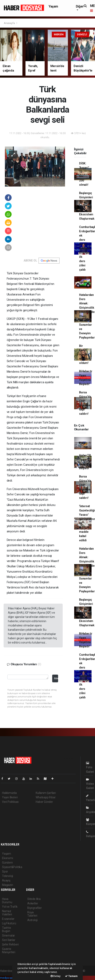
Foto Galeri (90, 767)
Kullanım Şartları (46, 793)
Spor (5, 871)
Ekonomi (8, 858)
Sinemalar (8, 936)
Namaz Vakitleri (7, 913)
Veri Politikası (10, 802)
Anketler (33, 903)
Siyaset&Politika (12, 867)
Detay (56, 976)
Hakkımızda (9, 793)
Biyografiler (35, 908)
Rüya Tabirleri (32, 914)
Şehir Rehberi (10, 944)
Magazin (8, 885)
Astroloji (32, 920)
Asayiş (6, 880)
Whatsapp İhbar (46, 797)
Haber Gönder (44, 802)
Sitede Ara (34, 899)
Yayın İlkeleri (10, 797)
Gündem (7, 863)
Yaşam (53, 6)
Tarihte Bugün (7, 929)
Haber (83, 443)
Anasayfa (10, 23)
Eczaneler (8, 919)
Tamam (71, 976)
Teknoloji (8, 876)
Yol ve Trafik (10, 907)
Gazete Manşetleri (9, 951)
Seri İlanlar (9, 940)
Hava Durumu (7, 901)
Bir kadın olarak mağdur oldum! (84, 354)
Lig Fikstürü (9, 923)
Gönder (56, 678)
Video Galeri (90, 784)
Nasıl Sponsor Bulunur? (85, 282)
